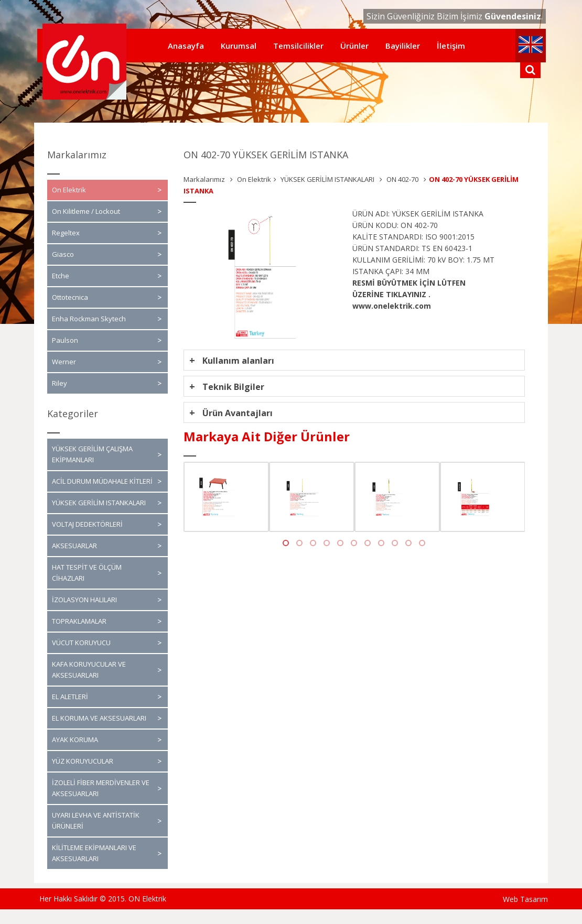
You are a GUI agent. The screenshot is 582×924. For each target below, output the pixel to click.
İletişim (451, 46)
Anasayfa (186, 46)
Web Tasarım (525, 899)
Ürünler (354, 46)
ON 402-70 (402, 179)
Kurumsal (239, 46)
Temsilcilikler (298, 46)
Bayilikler (403, 46)
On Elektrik (254, 179)
